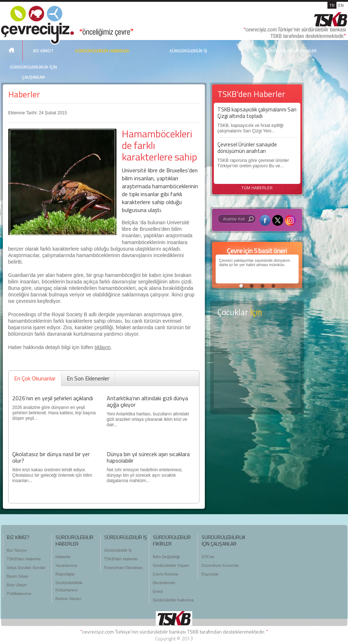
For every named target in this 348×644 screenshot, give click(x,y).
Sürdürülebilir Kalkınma (173, 600)
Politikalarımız (19, 594)
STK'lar (208, 557)
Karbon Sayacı (69, 599)
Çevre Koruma (166, 574)
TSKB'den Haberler (24, 559)
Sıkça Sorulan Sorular (26, 568)
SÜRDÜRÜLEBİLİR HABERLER (102, 51)
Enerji (158, 591)
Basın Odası (18, 576)
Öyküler (257, 367)
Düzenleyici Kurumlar (220, 565)
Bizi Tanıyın (17, 550)
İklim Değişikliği (166, 557)
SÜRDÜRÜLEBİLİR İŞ (188, 51)
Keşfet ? (257, 338)
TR (332, 5)
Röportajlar (65, 574)
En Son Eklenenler (88, 378)
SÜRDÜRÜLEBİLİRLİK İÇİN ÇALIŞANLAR (33, 72)
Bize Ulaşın (17, 585)
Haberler (24, 94)
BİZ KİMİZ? (43, 51)
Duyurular (210, 574)
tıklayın (102, 347)
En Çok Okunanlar (35, 378)
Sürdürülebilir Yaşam (171, 565)
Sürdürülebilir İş (118, 550)
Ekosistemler (164, 583)
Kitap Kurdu (257, 395)
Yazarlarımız (67, 565)
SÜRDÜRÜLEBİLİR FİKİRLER (291, 51)
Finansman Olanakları (124, 568)
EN (341, 5)
